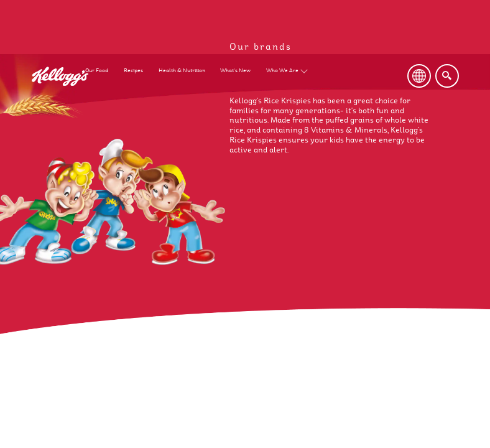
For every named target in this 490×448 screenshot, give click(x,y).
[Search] (447, 76)
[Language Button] (419, 76)
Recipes (133, 71)
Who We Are (282, 71)
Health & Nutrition (182, 71)
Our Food (97, 71)
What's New (235, 71)
